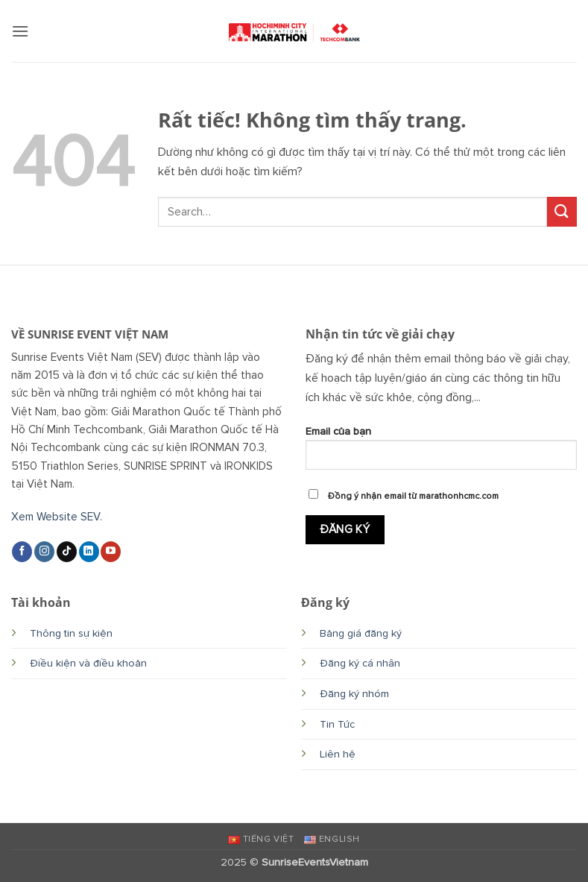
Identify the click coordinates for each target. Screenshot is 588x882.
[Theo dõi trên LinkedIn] (89, 552)
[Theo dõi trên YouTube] (111, 552)
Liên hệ (338, 754)
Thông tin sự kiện (71, 633)
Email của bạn (442, 453)
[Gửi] (562, 211)
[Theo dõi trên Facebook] (22, 552)
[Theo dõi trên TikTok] (67, 552)
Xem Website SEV (56, 517)
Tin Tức (337, 724)
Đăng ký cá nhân (360, 663)
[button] (20, 31)
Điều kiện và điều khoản (88, 663)
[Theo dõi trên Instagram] (44, 552)
